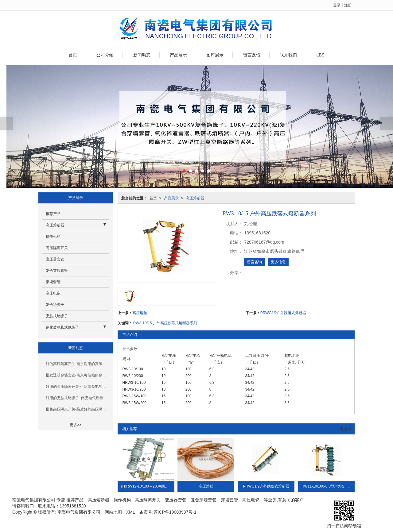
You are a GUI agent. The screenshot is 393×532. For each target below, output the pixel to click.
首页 (73, 55)
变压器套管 (55, 259)
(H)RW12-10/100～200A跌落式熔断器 (148, 486)
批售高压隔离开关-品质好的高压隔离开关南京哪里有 (77, 409)
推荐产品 (53, 214)
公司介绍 (105, 55)
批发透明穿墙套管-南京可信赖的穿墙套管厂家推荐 (77, 375)
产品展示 (178, 55)
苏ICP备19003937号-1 (175, 512)
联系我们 (288, 55)
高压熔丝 (140, 313)
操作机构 (53, 237)
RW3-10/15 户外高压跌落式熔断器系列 (165, 323)
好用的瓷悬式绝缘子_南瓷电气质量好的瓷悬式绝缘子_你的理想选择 (77, 398)
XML (131, 512)
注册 (348, 5)
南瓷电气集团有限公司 (79, 512)
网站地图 (113, 512)
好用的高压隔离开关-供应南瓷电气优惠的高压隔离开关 (77, 387)
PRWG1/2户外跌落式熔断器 (283, 313)
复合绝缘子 (55, 305)
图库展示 (215, 55)
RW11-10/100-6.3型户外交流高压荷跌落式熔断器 (328, 486)
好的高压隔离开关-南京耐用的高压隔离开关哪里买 (77, 364)
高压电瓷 (53, 293)
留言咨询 (255, 262)
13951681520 (73, 506)
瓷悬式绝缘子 (57, 316)
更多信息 (278, 262)
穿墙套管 (53, 282)
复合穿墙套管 (57, 271)
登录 (337, 5)
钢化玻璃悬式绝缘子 (62, 327)
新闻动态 (142, 55)
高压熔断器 (195, 198)
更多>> (346, 429)
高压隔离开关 (57, 248)
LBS (320, 55)
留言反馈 (252, 55)
